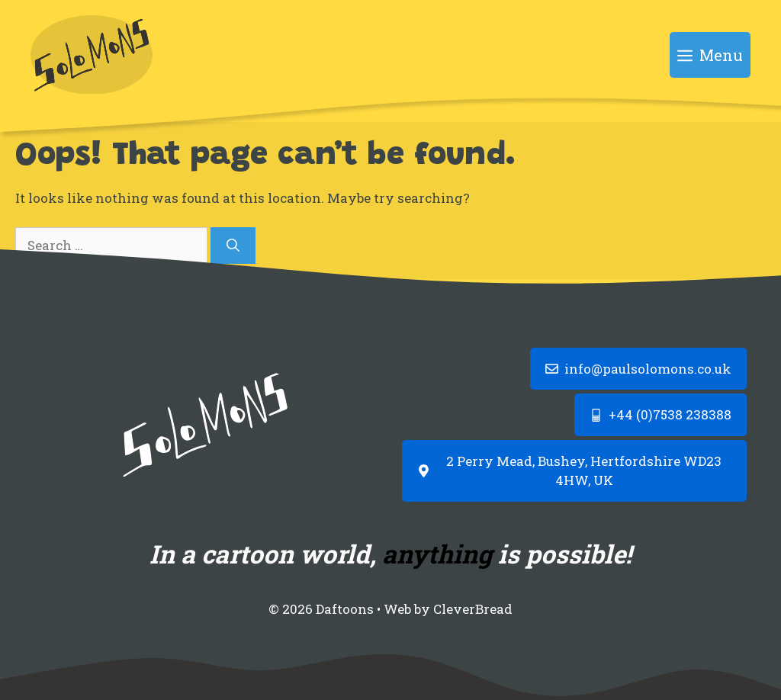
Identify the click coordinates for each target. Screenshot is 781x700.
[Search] (233, 246)
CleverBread (473, 609)
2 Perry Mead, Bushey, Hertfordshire (563, 461)
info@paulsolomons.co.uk (648, 369)
